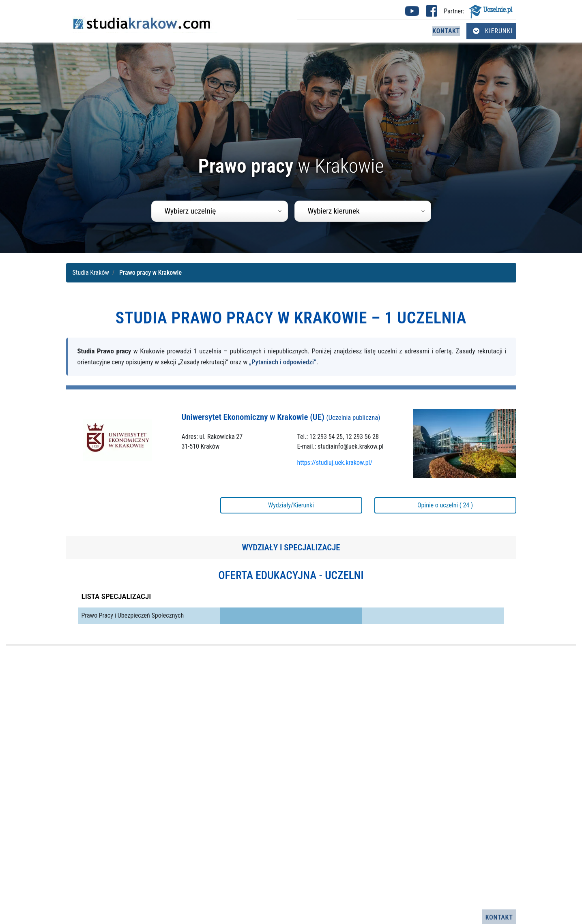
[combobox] (220, 211)
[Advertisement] (291, 777)
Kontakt (446, 31)
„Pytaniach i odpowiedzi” (283, 362)
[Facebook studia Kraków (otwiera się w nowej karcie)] (432, 14)
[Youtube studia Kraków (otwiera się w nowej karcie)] (412, 14)
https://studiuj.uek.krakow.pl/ (335, 463)
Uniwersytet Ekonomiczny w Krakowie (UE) (281, 417)
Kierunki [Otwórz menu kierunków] (493, 31)
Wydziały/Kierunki (291, 505)
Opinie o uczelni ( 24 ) (445, 505)
